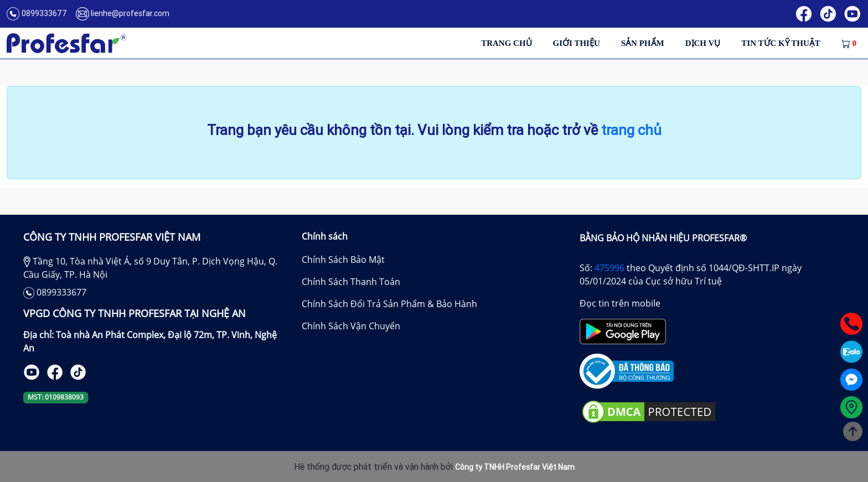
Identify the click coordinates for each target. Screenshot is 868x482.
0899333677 (44, 13)
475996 (609, 268)
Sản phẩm (643, 43)
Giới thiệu (577, 43)
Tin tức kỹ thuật (781, 43)
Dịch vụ (703, 43)
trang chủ (631, 130)
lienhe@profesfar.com (130, 13)
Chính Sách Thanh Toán (351, 282)
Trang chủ (506, 43)
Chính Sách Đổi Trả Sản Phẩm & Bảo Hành (389, 304)
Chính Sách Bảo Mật (343, 260)
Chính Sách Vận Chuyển (351, 326)
